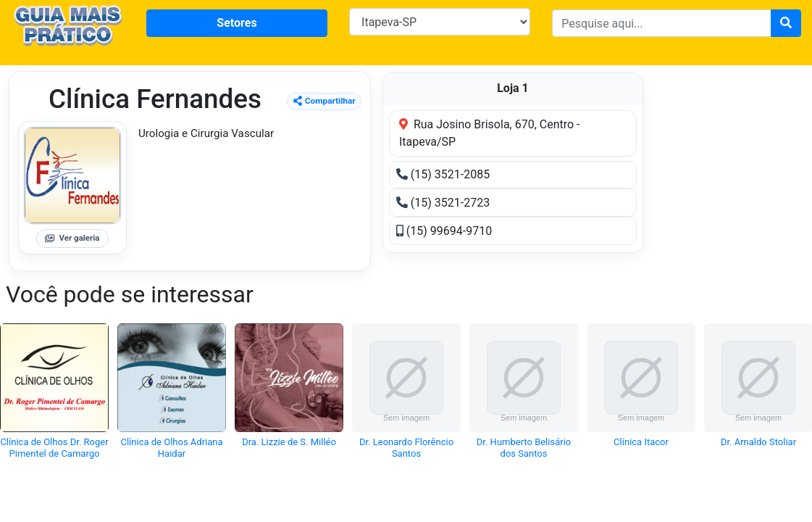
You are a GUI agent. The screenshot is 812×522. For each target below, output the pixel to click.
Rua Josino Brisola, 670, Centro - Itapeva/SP (490, 133)
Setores (237, 23)
